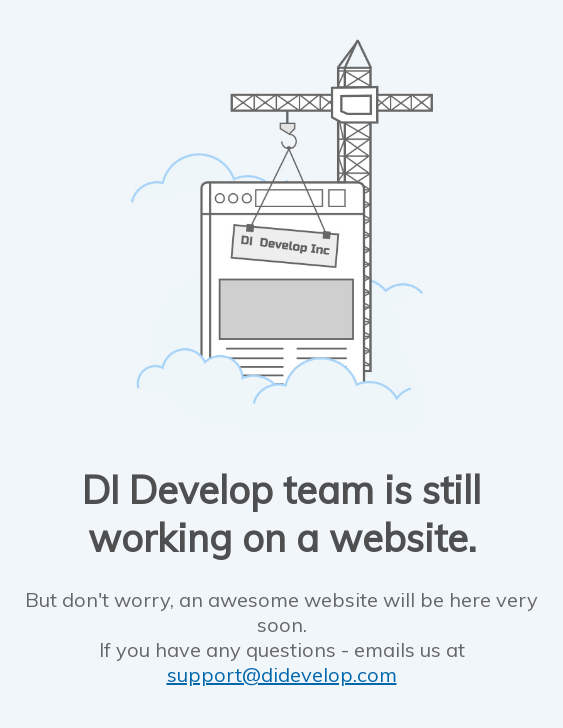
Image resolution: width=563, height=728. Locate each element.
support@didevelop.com (282, 674)
